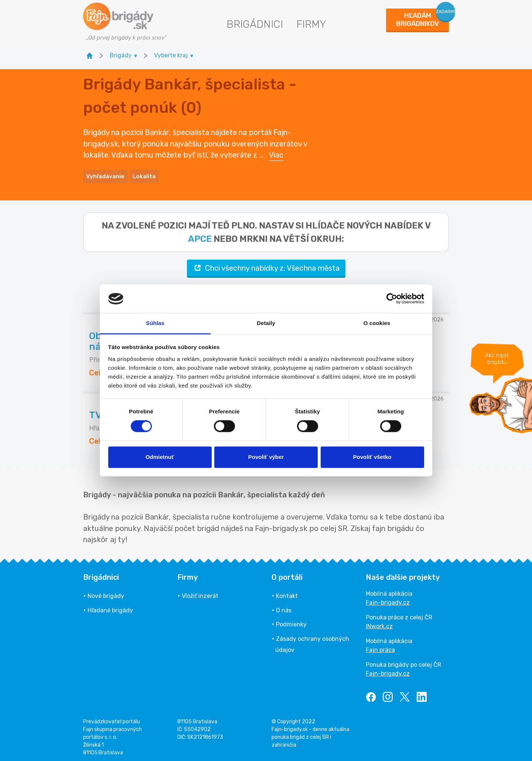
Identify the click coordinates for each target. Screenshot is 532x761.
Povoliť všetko (372, 457)
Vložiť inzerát (200, 593)
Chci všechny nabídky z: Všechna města (266, 265)
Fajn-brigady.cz (388, 600)
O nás (284, 607)
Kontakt (287, 593)
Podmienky (291, 621)
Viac (276, 153)
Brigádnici (255, 24)
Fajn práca (380, 647)
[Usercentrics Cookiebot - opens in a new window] (392, 299)
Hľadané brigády (110, 607)
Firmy (311, 24)
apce (200, 236)
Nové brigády (106, 593)
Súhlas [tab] (155, 323)
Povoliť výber (266, 457)
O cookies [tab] (377, 323)
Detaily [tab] (266, 323)
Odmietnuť (160, 457)
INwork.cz (379, 623)
